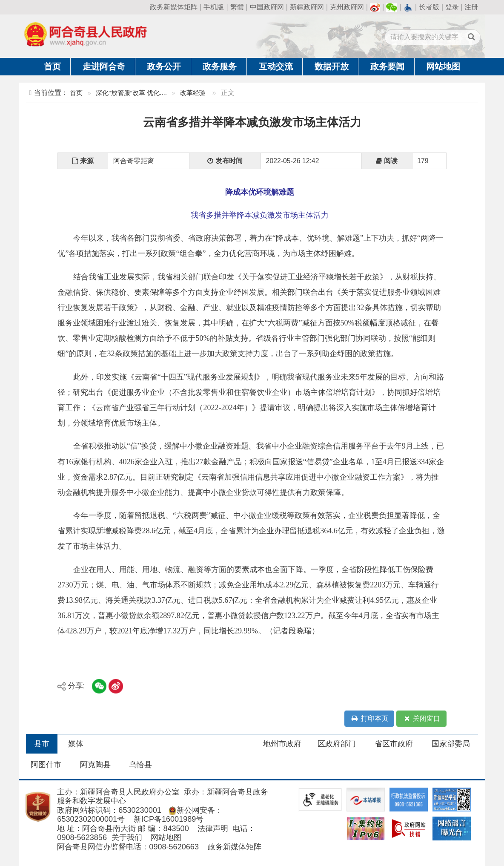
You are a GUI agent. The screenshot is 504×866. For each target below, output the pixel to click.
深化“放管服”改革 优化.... (131, 93)
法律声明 (213, 829)
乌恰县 (140, 765)
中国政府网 (267, 7)
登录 (452, 7)
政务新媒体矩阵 (174, 7)
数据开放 (332, 66)
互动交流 (276, 66)
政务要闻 (387, 66)
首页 (52, 66)
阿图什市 (46, 765)
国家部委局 (451, 744)
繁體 (237, 7)
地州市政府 (282, 744)
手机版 (214, 7)
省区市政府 (394, 744)
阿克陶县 (95, 765)
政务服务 (220, 66)
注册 (471, 7)
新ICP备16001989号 (169, 819)
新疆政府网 (307, 7)
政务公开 (164, 66)
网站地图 (443, 66)
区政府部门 (337, 744)
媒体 (76, 744)
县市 (42, 744)
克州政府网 (347, 7)
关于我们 (127, 837)
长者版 (429, 7)
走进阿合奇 (104, 66)
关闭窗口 (421, 719)
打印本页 (369, 719)
